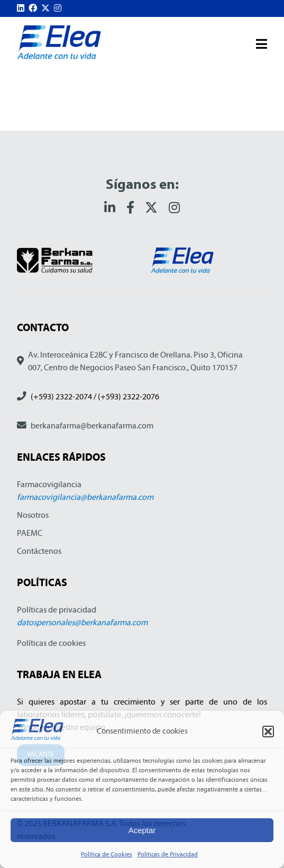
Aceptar (142, 830)
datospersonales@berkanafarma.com (82, 622)
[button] (268, 732)
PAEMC (30, 533)
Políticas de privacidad (57, 610)
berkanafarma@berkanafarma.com (92, 426)
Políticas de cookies (51, 643)
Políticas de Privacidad (168, 854)
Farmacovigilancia (49, 484)
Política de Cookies (107, 854)
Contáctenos (39, 551)
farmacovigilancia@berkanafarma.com (85, 497)
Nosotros (33, 515)
